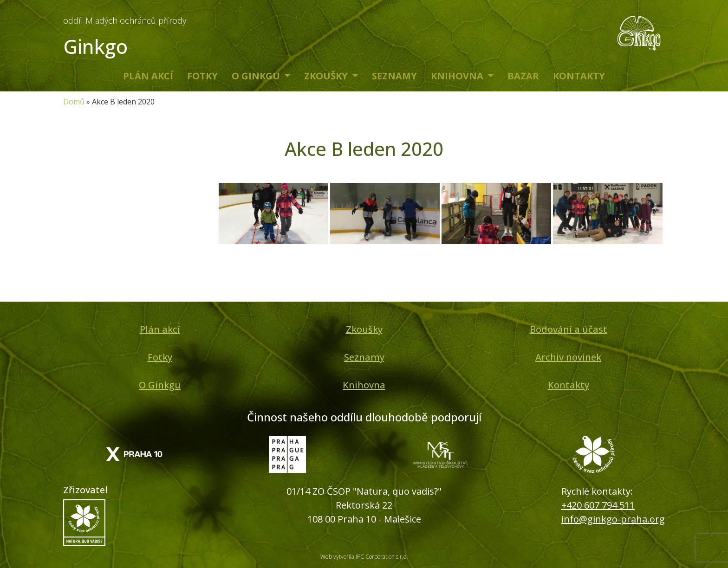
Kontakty (579, 76)
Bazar (523, 76)
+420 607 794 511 (598, 505)
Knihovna (458, 76)
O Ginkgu (257, 76)
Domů (74, 102)
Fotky (202, 76)
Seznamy (394, 76)
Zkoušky (327, 76)
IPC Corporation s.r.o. (382, 557)
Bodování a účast (569, 329)
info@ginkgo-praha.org (613, 519)
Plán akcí (148, 76)
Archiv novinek (568, 357)
